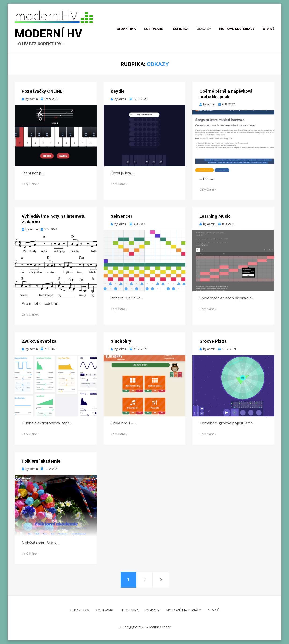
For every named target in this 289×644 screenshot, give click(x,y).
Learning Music (215, 216)
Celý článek (30, 184)
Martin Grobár (160, 627)
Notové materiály (237, 29)
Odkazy (204, 29)
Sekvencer (121, 216)
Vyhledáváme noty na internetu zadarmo (54, 219)
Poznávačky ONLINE (42, 91)
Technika (180, 29)
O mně (268, 29)
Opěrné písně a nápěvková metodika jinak (226, 94)
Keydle (118, 91)
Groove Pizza (213, 341)
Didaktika (126, 29)
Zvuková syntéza (39, 341)
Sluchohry (121, 341)
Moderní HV (48, 34)
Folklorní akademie (41, 461)
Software (153, 29)
